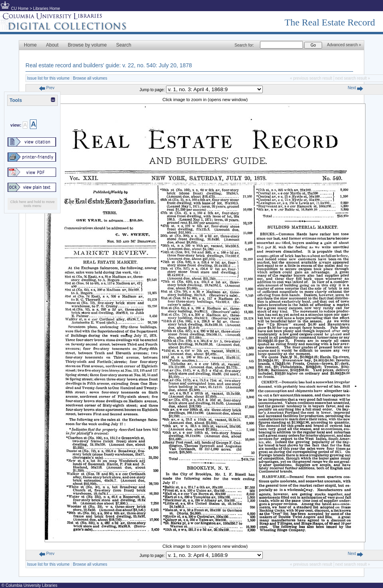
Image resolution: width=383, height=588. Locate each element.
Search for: (244, 45)
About (52, 45)
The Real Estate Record (330, 22)
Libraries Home (47, 9)
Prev (47, 88)
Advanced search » (344, 45)
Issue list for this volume (48, 78)
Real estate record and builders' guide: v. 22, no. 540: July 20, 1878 (109, 65)
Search (124, 45)
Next (355, 88)
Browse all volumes (90, 78)
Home (30, 45)
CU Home (20, 9)
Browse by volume (87, 45)
